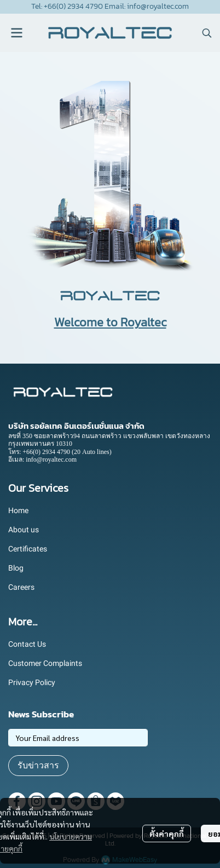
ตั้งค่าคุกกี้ (167, 833)
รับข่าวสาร (38, 765)
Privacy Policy (32, 682)
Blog (16, 568)
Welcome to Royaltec (110, 322)
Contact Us (27, 644)
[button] (207, 33)
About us (24, 530)
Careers (21, 587)
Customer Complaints (45, 663)
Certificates (28, 549)
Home (18, 510)
